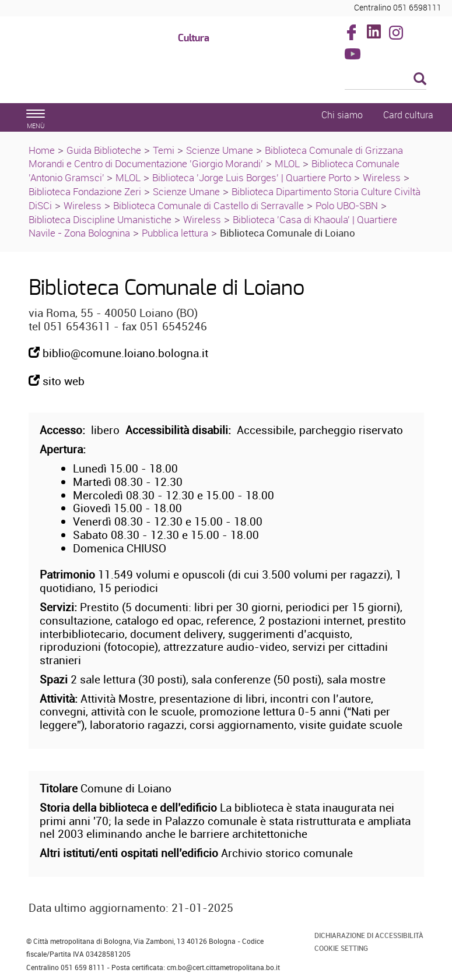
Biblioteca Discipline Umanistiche (100, 219)
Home (42, 150)
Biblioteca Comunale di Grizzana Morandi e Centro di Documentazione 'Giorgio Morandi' (216, 157)
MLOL (287, 163)
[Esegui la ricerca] (420, 80)
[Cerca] (386, 80)
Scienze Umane (220, 150)
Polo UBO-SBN (347, 205)
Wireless (382, 177)
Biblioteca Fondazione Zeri (85, 191)
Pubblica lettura (175, 233)
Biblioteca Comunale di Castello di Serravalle (209, 205)
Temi (164, 150)
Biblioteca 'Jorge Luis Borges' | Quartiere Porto (252, 177)
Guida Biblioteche (104, 150)
